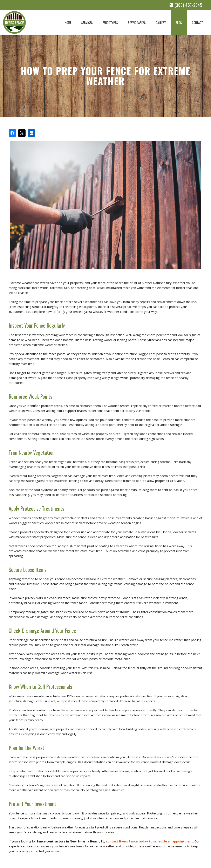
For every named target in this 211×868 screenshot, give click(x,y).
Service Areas (137, 22)
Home (68, 22)
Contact (197, 22)
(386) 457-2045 (186, 5)
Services (87, 22)
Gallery (161, 22)
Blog (179, 22)
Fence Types (110, 22)
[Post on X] (22, 133)
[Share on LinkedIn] (31, 133)
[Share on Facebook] (12, 133)
